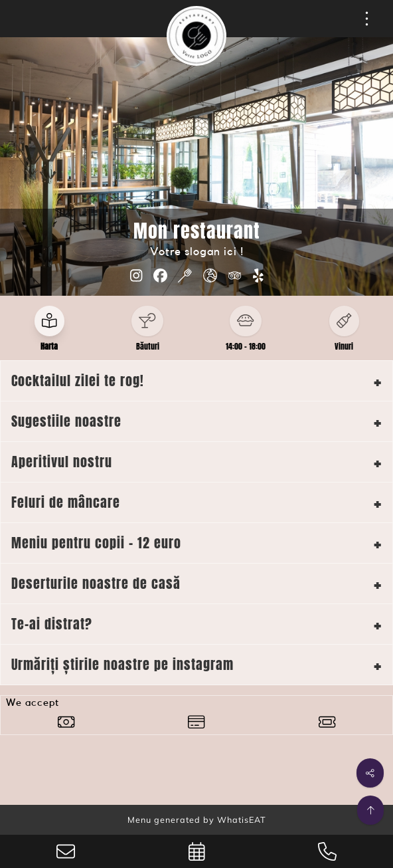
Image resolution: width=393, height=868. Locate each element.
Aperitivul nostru (62, 462)
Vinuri (344, 346)
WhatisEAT (242, 819)
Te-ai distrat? (52, 624)
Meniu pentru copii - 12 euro (96, 543)
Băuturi (148, 346)
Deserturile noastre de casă (96, 583)
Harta (49, 346)
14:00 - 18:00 (246, 346)
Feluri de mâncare (66, 502)
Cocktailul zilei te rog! (78, 380)
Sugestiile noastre (66, 421)
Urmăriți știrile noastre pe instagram (122, 664)
